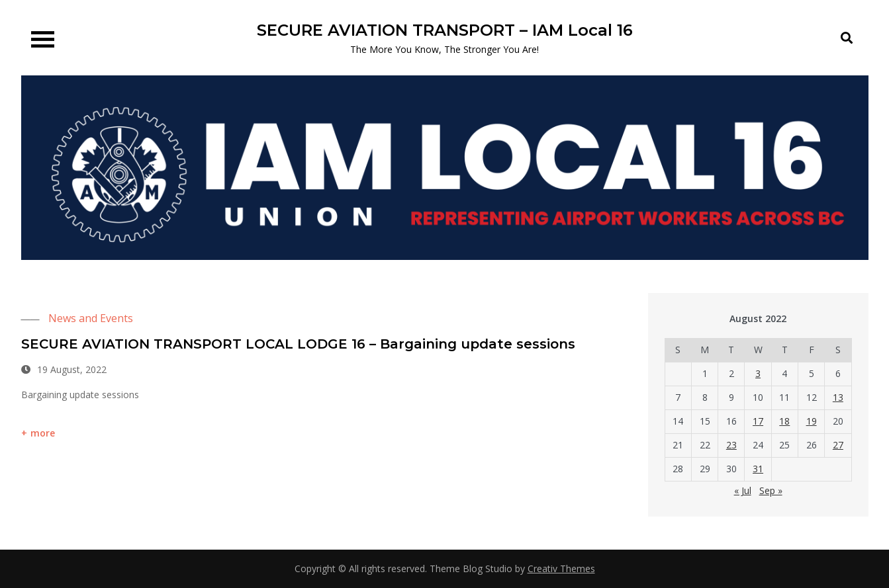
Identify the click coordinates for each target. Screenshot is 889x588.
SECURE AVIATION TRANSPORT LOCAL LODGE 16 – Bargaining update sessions (298, 344)
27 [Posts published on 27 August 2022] (838, 445)
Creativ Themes (561, 568)
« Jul (743, 490)
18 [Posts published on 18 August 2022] (784, 421)
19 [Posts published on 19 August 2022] (812, 421)
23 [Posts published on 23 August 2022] (731, 445)
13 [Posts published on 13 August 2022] (838, 397)
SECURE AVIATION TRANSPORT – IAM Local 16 (445, 30)
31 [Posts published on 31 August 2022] (758, 469)
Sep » (771, 490)
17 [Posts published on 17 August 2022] (758, 421)
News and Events (91, 318)
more (43, 433)
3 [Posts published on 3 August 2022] (758, 373)
